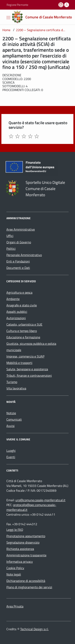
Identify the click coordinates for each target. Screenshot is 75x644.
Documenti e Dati (18, 268)
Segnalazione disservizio (23, 542)
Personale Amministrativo (24, 255)
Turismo (12, 382)
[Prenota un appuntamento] (61, 5)
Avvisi (10, 426)
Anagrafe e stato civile (22, 305)
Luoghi (11, 451)
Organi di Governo (19, 242)
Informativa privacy (20, 562)
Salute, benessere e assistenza (27, 369)
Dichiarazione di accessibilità (26, 581)
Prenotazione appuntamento (26, 536)
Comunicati (14, 419)
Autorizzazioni (16, 318)
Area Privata (15, 606)
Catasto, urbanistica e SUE (24, 324)
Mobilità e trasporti (19, 363)
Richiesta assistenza (20, 549)
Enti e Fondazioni (18, 261)
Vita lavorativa (16, 388)
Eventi (11, 457)
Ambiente (13, 299)
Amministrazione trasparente (26, 555)
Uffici (10, 236)
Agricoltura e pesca (19, 292)
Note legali (14, 574)
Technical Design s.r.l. (34, 629)
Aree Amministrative (21, 229)
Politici (11, 249)
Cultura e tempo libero (22, 331)
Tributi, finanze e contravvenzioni (29, 376)
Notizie (11, 413)
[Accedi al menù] (3, 17)
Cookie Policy (15, 568)
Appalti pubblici (17, 312)
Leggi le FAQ (15, 530)
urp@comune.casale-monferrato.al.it (40, 500)
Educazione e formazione (23, 337)
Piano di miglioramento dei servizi (29, 587)
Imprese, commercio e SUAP (25, 356)
